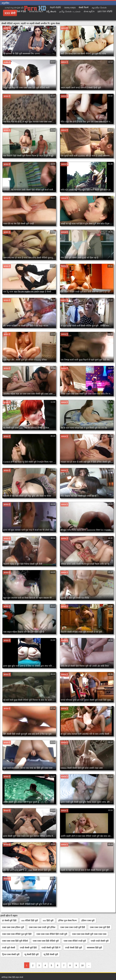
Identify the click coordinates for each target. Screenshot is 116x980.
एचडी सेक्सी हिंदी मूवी (74, 948)
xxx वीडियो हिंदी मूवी (30, 921)
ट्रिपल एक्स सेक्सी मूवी (11, 954)
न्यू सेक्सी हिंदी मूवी (32, 954)
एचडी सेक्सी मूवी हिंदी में (51, 948)
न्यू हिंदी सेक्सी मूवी (51, 954)
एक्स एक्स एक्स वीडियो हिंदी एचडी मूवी (52, 934)
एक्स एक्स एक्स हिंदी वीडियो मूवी (46, 941)
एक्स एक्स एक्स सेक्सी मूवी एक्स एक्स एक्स (89, 934)
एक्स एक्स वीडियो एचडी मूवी (75, 941)
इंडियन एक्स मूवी (88, 921)
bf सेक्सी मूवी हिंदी (9, 921)
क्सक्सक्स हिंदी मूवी (94, 948)
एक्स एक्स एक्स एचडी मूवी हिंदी (73, 927)
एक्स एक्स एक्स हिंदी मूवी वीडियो (15, 941)
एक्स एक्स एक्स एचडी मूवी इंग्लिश (42, 927)
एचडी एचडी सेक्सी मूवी (100, 941)
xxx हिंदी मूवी (48, 921)
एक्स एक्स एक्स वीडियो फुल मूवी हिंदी (17, 934)
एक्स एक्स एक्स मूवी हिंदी (100, 927)
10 (82, 965)
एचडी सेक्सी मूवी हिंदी (28, 948)
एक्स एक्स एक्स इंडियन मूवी (13, 927)
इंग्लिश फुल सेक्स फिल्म (68, 921)
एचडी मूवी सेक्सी (9, 948)
